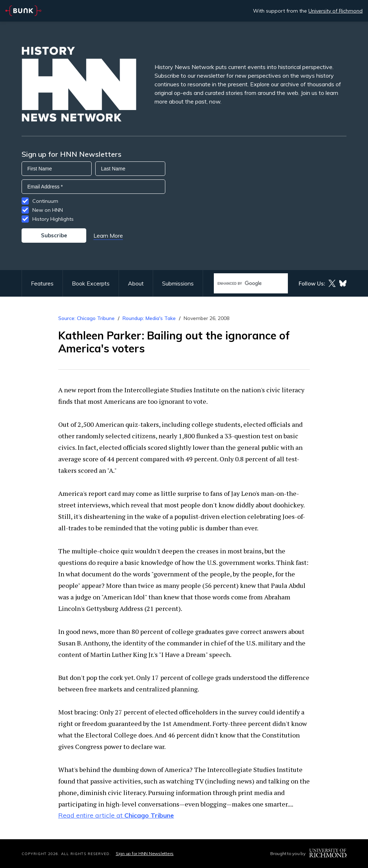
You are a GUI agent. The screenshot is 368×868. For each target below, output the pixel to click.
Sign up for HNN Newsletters (145, 853)
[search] (243, 284)
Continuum (45, 201)
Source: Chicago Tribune (87, 318)
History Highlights (53, 219)
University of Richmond (335, 11)
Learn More (108, 236)
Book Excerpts (91, 283)
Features (42, 283)
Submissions (178, 283)
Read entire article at (116, 815)
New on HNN (48, 210)
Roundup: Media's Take (149, 318)
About (136, 283)
